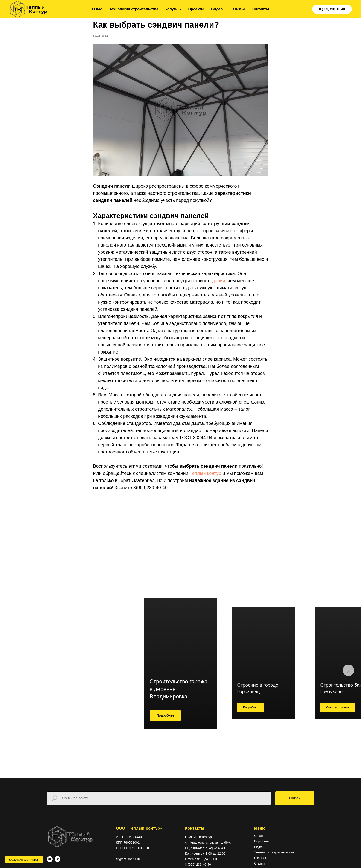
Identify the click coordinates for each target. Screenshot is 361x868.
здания (218, 283)
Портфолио (263, 846)
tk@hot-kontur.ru (128, 863)
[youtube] (50, 863)
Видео (217, 9)
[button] (24, 860)
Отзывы (237, 9)
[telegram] (57, 863)
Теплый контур (206, 475)
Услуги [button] (172, 9)
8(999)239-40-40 (150, 490)
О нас (97, 9)
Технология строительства (134, 9)
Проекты (196, 9)
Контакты (260, 9)
